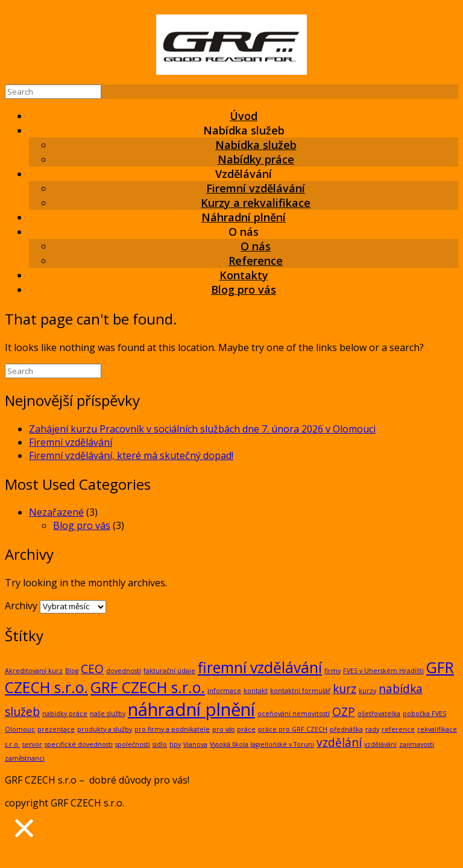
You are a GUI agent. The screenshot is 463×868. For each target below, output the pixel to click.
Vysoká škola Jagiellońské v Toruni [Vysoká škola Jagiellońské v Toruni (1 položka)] (262, 744)
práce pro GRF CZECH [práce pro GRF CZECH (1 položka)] (293, 729)
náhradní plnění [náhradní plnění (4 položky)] (191, 709)
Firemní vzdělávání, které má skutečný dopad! (131, 455)
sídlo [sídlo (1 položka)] (160, 744)
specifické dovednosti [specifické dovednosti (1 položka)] (79, 744)
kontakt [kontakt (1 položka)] (256, 691)
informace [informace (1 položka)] (224, 691)
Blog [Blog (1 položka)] (72, 671)
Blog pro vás (244, 290)
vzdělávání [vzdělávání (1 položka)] (380, 744)
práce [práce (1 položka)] (246, 729)
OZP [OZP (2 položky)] (344, 712)
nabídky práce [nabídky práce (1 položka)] (65, 714)
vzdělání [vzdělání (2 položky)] (339, 743)
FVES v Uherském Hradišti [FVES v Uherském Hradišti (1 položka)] (383, 671)
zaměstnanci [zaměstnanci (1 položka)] (25, 758)
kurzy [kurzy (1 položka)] (367, 691)
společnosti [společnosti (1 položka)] (133, 744)
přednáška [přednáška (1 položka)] (346, 729)
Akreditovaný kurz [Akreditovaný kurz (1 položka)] (34, 671)
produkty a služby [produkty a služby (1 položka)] (105, 729)
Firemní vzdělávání (71, 442)
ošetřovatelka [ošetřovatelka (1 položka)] (379, 714)
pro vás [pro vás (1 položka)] (223, 729)
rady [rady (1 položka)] (372, 729)
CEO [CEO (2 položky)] (92, 669)
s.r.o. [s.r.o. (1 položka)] (12, 744)
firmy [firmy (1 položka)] (332, 671)
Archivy (21, 606)
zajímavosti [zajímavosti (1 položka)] (417, 744)
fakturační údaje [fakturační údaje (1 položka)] (169, 671)
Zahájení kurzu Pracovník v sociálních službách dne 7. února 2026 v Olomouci (202, 429)
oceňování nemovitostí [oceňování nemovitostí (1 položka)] (294, 714)
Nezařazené (56, 512)
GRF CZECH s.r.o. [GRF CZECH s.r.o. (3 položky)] (148, 687)
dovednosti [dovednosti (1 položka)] (124, 671)
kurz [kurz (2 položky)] (345, 689)
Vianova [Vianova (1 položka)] (195, 744)
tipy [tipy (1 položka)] (175, 744)
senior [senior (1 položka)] (32, 744)
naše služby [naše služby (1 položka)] (108, 714)
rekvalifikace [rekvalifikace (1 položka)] (437, 729)
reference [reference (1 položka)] (398, 729)
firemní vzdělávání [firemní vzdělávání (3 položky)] (260, 667)
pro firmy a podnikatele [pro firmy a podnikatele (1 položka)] (172, 729)
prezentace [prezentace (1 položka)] (56, 729)
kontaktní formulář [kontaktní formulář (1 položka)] (300, 691)
